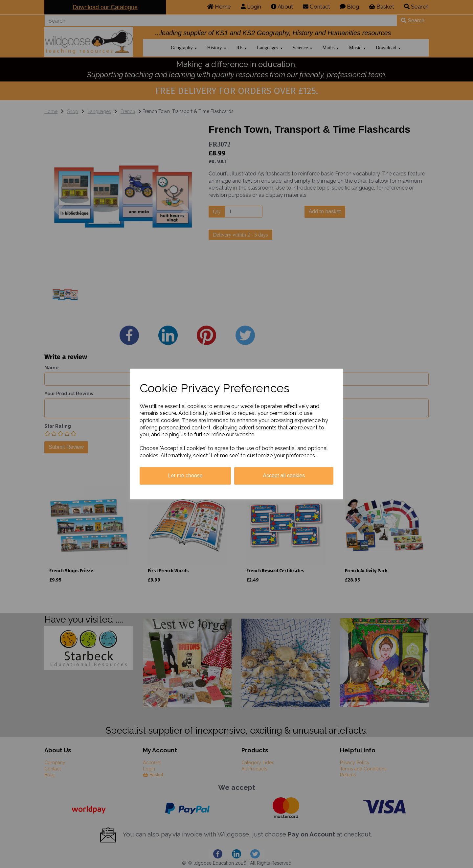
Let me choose (185, 476)
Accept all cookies (284, 476)
